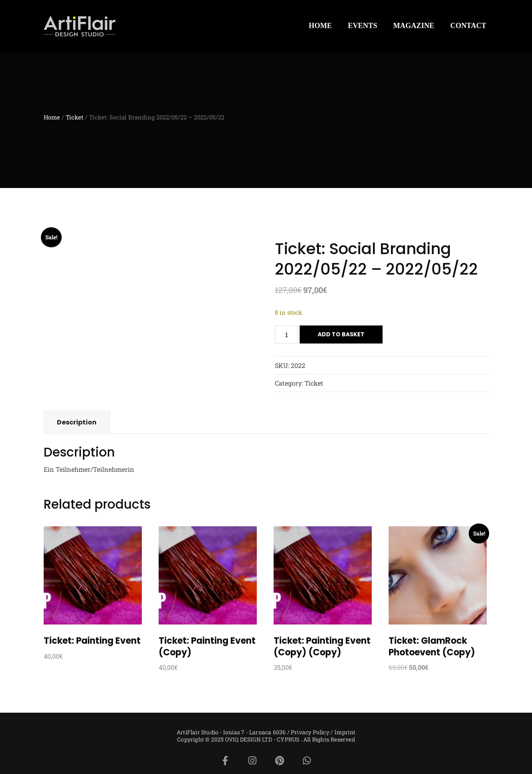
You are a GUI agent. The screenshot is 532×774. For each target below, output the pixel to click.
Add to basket (341, 334)
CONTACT (468, 26)
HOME (320, 26)
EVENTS (363, 26)
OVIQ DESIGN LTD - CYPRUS (262, 739)
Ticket (75, 117)
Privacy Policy (310, 732)
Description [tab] (77, 422)
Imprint (345, 732)
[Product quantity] (286, 334)
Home (52, 117)
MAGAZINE (414, 26)
